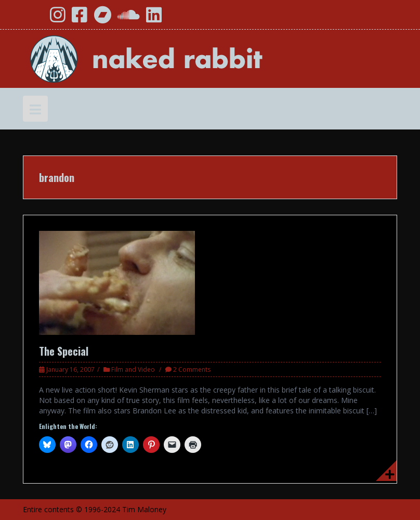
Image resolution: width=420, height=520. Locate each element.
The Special (64, 351)
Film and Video (133, 369)
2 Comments (192, 369)
